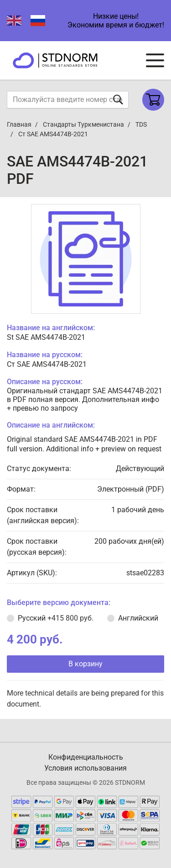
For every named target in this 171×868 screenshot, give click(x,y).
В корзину (85, 664)
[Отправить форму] (118, 99)
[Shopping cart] (153, 100)
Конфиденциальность (86, 757)
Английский (138, 618)
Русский (56, 618)
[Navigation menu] (155, 60)
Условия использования (85, 768)
